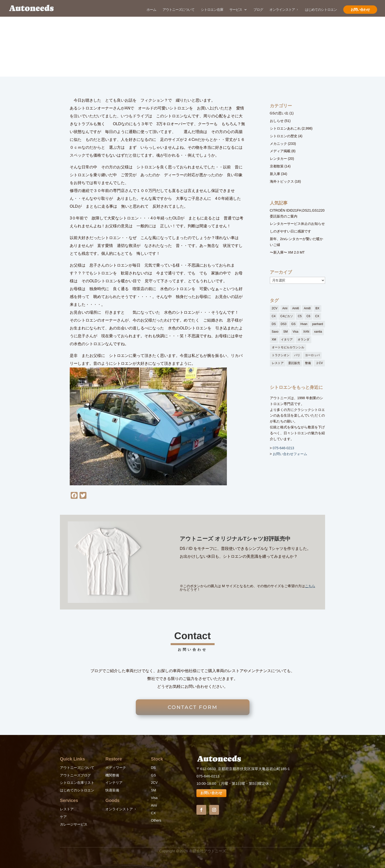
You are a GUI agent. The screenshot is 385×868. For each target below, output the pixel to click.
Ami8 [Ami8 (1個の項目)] (307, 308)
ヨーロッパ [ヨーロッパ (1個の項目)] (312, 355)
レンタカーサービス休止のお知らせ (297, 224)
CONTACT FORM (193, 707)
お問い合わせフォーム (290, 454)
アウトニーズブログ (75, 775)
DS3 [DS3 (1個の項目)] (283, 324)
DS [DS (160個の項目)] (274, 324)
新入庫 (275, 174)
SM (154, 790)
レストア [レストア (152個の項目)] (278, 363)
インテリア (114, 783)
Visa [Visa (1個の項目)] (296, 332)
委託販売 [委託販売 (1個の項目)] (294, 363)
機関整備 (112, 775)
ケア (63, 817)
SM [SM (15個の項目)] (286, 332)
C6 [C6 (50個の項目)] (308, 316)
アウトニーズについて (179, 10)
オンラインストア (282, 10)
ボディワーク (116, 768)
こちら (310, 586)
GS (153, 775)
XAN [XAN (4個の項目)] (306, 332)
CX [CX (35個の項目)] (317, 316)
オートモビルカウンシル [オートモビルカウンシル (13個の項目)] (288, 347)
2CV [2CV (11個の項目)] (275, 308)
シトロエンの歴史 (284, 136)
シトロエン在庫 (212, 10)
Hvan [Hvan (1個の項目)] (304, 324)
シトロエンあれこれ (285, 128)
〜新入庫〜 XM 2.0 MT (287, 252)
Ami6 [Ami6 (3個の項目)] (296, 308)
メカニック (278, 144)
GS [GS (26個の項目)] (293, 324)
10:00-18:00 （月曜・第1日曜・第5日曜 (229, 783)
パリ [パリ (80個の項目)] (297, 355)
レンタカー (278, 159)
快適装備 (112, 790)
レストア (67, 809)
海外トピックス (282, 181)
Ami (154, 805)
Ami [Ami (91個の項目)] (285, 308)
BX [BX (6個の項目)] (317, 308)
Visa (154, 798)
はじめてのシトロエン (321, 10)
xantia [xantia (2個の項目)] (318, 332)
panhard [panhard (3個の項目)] (317, 324)
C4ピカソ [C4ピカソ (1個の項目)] (287, 316)
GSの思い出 (279, 113)
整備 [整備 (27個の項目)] (308, 363)
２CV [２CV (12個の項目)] (319, 363)
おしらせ (277, 121)
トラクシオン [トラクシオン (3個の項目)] (281, 355)
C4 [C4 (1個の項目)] (274, 316)
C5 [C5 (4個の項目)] (300, 316)
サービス (236, 10)
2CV (154, 783)
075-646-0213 (283, 448)
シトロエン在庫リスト (77, 783)
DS (153, 768)
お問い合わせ (360, 10)
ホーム (151, 10)
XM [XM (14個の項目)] (274, 339)
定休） (267, 783)
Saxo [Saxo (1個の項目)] (275, 332)
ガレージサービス (74, 824)
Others (156, 820)
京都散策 (277, 166)
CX (153, 813)
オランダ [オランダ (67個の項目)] (303, 339)
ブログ (258, 10)
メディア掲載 (280, 151)
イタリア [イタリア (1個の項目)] (287, 339)
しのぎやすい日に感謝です (290, 231)
